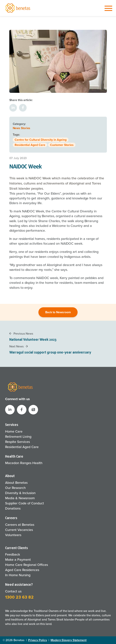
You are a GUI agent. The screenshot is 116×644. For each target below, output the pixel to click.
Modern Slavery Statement (69, 640)
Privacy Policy (38, 640)
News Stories (22, 128)
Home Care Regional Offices (27, 565)
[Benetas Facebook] (22, 410)
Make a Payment (18, 560)
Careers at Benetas (20, 525)
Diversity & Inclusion (20, 493)
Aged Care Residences (22, 570)
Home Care (14, 431)
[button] (33, 410)
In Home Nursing (18, 575)
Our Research (15, 488)
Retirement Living (18, 437)
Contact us (13, 591)
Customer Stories (62, 145)
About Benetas (16, 483)
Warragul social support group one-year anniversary (50, 353)
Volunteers (13, 535)
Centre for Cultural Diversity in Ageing (41, 140)
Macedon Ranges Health (24, 463)
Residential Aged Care (30, 145)
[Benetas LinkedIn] (10, 410)
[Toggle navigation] (108, 8)
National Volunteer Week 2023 (33, 340)
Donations (13, 508)
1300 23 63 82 (19, 597)
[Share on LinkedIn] (13, 108)
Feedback (13, 554)
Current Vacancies (19, 530)
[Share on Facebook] (23, 108)
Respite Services (17, 442)
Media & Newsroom (20, 498)
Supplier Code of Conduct (25, 503)
